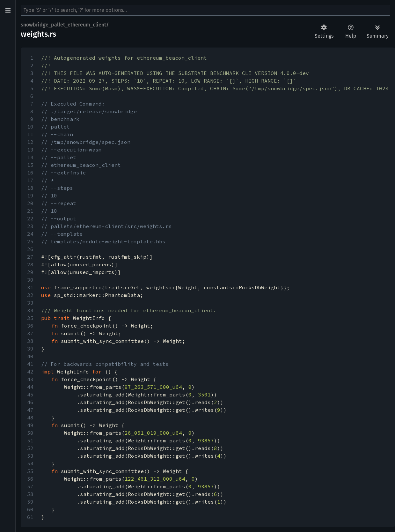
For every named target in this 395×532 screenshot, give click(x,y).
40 (30, 356)
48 (30, 417)
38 (30, 341)
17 (30, 180)
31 (30, 287)
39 (30, 349)
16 (30, 173)
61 (30, 517)
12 (30, 142)
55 (30, 471)
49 (30, 425)
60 (30, 509)
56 (30, 479)
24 (30, 234)
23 (30, 226)
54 (30, 463)
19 (30, 196)
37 (30, 333)
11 (30, 134)
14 (30, 157)
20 (30, 203)
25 (30, 241)
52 (30, 448)
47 (30, 410)
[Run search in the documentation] (205, 10)
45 (30, 395)
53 (30, 456)
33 (30, 303)
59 (30, 502)
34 (30, 310)
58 (30, 494)
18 (30, 188)
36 (30, 326)
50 (30, 433)
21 (30, 211)
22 (30, 218)
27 (30, 257)
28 (30, 264)
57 (30, 486)
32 (30, 295)
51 (30, 440)
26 (30, 249)
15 (30, 165)
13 (30, 150)
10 (30, 127)
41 (30, 364)
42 (30, 372)
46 (30, 402)
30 (30, 280)
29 (30, 272)
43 (30, 379)
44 (30, 387)
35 (30, 318)
